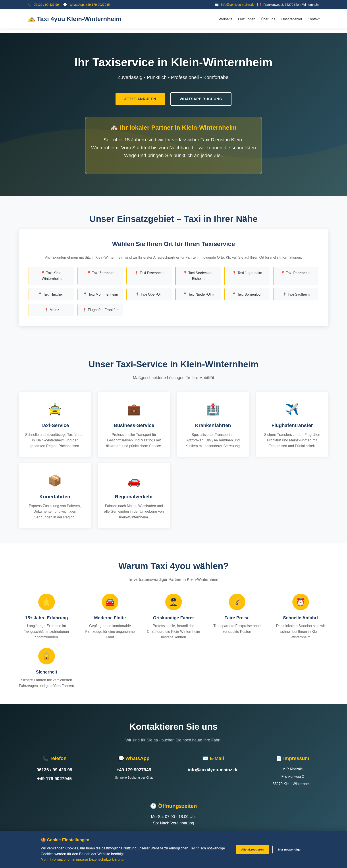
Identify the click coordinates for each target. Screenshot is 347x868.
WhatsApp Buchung (201, 97)
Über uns (268, 19)
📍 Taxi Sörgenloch (247, 290)
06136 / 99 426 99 (46, 5)
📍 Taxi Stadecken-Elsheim (198, 272)
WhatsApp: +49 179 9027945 (90, 5)
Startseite (225, 19)
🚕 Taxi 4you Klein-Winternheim (74, 19)
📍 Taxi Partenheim (296, 269)
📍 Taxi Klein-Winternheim (52, 272)
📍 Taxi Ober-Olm (149, 290)
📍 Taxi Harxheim (52, 290)
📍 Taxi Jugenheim (247, 269)
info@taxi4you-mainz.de (238, 5)
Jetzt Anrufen (140, 97)
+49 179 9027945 (54, 775)
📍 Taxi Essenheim (149, 269)
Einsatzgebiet (291, 19)
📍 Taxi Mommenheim (100, 290)
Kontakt (314, 19)
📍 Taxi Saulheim (296, 290)
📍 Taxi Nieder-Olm (198, 290)
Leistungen (247, 19)
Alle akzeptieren (252, 850)
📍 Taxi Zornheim (101, 269)
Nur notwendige (289, 850)
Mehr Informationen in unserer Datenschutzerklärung (82, 859)
